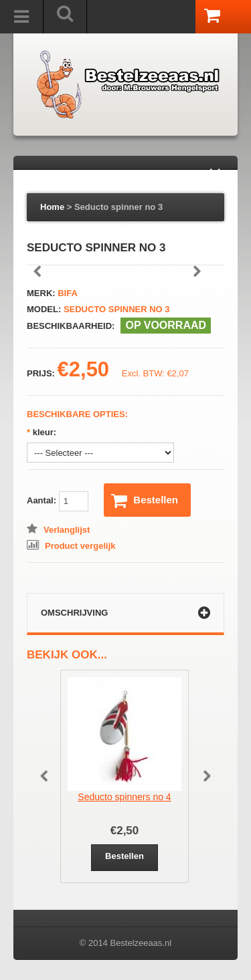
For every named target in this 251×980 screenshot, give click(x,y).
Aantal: (58, 501)
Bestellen (145, 501)
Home (52, 207)
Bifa (68, 293)
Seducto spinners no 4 (124, 797)
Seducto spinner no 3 (118, 207)
